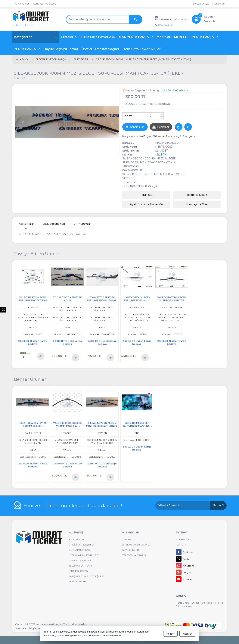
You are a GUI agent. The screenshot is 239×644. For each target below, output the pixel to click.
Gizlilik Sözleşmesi (81, 545)
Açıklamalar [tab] (26, 224)
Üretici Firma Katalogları (100, 49)
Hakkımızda (183, 539)
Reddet (170, 634)
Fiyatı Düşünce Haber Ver (146, 204)
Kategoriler (36, 37)
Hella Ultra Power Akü (98, 37)
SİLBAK (161, 155)
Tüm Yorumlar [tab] (82, 224)
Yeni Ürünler (77, 581)
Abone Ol (218, 505)
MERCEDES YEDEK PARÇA (194, 37)
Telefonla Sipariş (197, 195)
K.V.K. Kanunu (77, 539)
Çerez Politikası (79, 550)
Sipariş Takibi (131, 550)
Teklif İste (146, 195)
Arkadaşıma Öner (197, 204)
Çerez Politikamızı (92, 635)
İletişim (181, 545)
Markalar (164, 37)
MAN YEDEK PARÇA (134, 37)
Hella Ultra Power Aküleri (142, 49)
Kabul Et (187, 634)
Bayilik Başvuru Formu (61, 49)
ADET (128, 116)
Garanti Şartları (80, 560)
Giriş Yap (220, 4)
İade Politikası (78, 571)
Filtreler (68, 37)
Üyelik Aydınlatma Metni (85, 555)
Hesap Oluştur (202, 4)
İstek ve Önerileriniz (136, 545)
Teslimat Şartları (80, 566)
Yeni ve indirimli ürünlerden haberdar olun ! (73, 505)
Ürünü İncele (41, 356)
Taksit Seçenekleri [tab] (53, 224)
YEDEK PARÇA (25, 49)
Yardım (127, 539)
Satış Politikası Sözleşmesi (86, 576)
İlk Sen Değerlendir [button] (174, 90)
